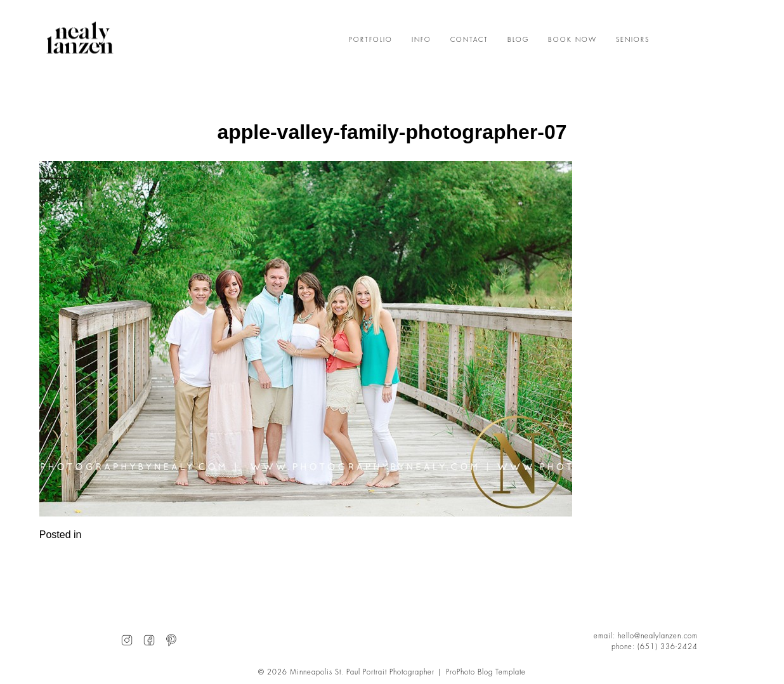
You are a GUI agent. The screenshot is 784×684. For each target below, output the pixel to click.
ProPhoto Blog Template (486, 672)
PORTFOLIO (371, 40)
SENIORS (633, 40)
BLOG (518, 40)
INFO (421, 40)
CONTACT (469, 40)
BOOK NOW (572, 40)
